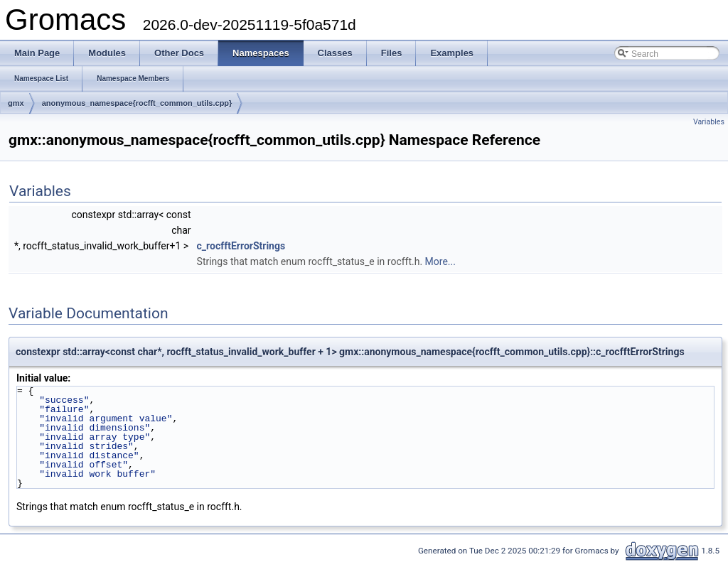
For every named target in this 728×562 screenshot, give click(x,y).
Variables (709, 122)
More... (440, 261)
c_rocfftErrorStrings (241, 246)
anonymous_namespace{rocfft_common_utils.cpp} (137, 103)
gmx (16, 103)
